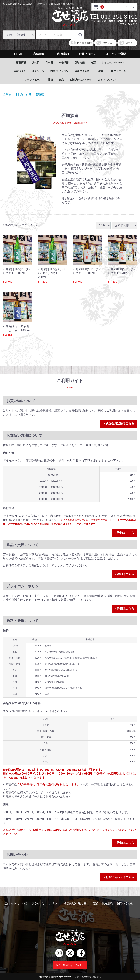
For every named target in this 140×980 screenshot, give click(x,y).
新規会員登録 (81, 43)
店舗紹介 (39, 54)
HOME (19, 54)
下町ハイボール (117, 71)
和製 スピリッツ (59, 71)
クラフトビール (33, 80)
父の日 (36, 63)
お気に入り (105, 43)
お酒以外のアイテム (81, 80)
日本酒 (49, 63)
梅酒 (93, 63)
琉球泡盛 (80, 63)
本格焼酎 (64, 63)
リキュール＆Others (113, 63)
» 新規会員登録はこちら (119, 423)
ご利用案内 (62, 54)
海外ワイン (38, 71)
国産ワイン (20, 71)
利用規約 (107, 903)
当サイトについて (16, 903)
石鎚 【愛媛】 (36, 94)
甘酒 (50, 80)
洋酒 (100, 71)
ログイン (127, 43)
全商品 (7, 94)
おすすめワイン (107, 80)
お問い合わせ (87, 54)
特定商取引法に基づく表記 (81, 903)
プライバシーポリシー (46, 903)
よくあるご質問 (116, 54)
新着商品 (21, 63)
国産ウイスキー (83, 71)
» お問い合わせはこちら (119, 877)
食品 (61, 80)
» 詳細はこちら (124, 533)
